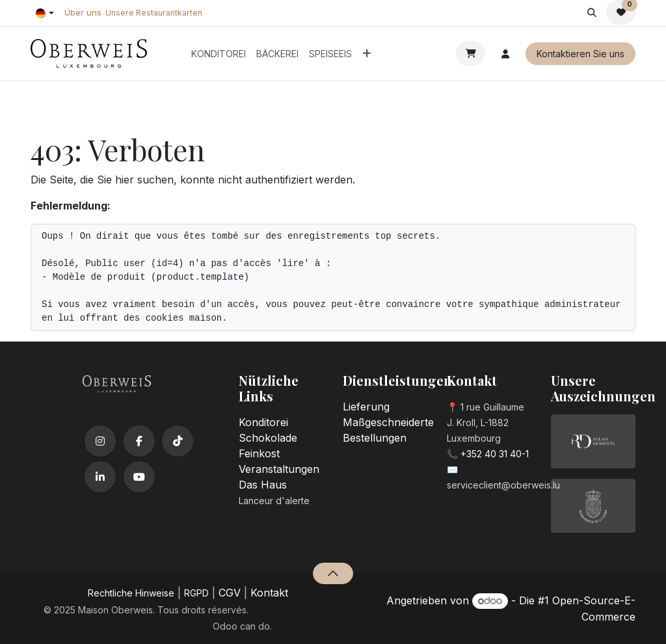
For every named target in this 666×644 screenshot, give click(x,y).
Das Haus (263, 485)
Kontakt (269, 593)
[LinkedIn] (100, 477)
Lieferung (366, 407)
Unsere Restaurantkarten (154, 13)
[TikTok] (178, 441)
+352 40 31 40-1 (495, 454)
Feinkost (259, 453)
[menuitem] (219, 54)
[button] (592, 12)
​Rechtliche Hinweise (131, 593)
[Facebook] (139, 441)
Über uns (83, 12)
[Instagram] (100, 441)
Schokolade (268, 438)
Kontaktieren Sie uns (580, 54)
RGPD (196, 593)
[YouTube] (139, 477)
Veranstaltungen (279, 469)
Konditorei (263, 422)
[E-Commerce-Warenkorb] (471, 53)
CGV (230, 593)
